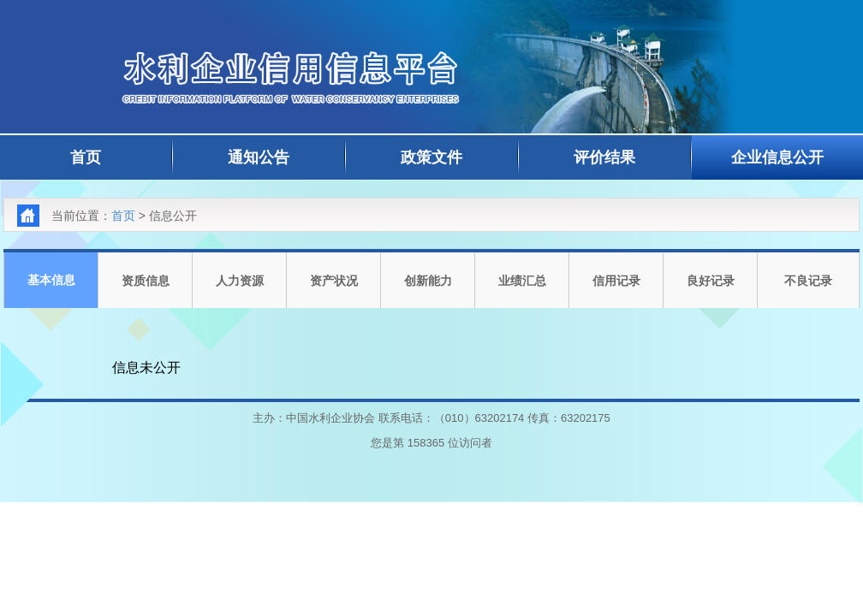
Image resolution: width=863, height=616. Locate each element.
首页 (86, 157)
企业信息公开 (777, 157)
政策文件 (431, 157)
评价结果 (604, 157)
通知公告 (259, 157)
